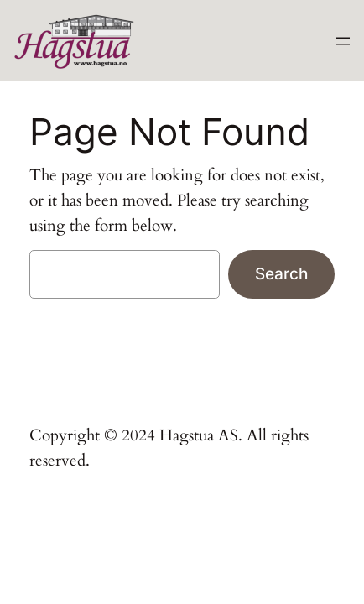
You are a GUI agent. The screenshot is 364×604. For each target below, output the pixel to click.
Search (281, 273)
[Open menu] (343, 41)
